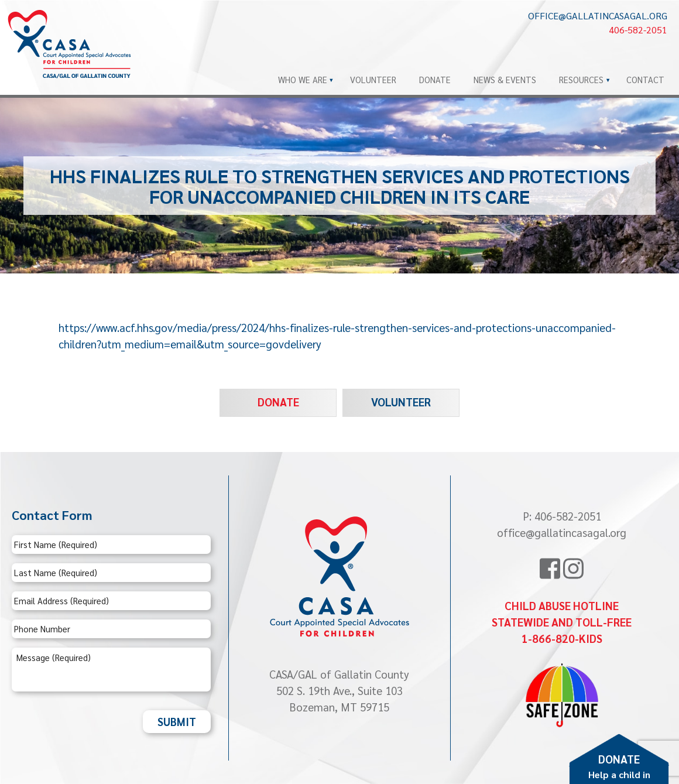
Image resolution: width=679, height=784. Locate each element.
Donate (435, 79)
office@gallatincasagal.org (598, 16)
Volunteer (373, 79)
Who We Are (303, 79)
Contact (645, 79)
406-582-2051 (638, 30)
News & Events (505, 79)
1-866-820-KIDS (562, 638)
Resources (581, 79)
